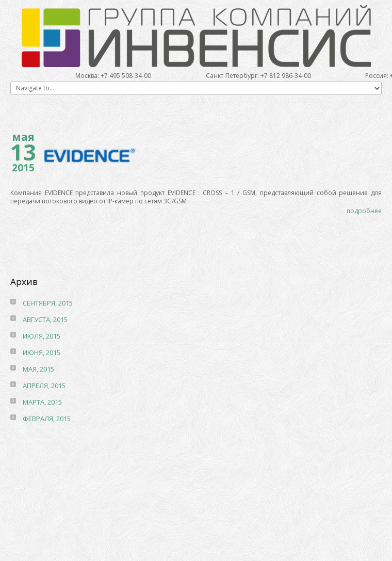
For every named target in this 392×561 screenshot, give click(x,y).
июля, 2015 (42, 336)
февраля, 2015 (47, 419)
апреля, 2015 (44, 386)
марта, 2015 (42, 402)
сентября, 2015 (48, 303)
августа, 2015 (45, 319)
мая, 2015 (38, 369)
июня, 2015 (42, 352)
